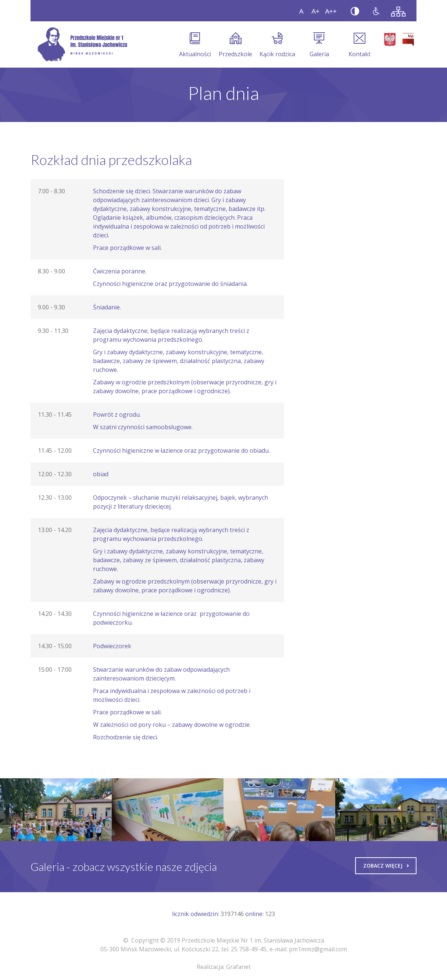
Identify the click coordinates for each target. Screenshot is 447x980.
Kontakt (360, 45)
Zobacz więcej (386, 866)
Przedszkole (235, 45)
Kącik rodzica (277, 45)
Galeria (319, 45)
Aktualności (195, 45)
